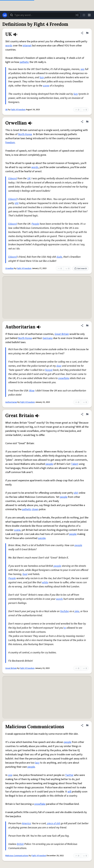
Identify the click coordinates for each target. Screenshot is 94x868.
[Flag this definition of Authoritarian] (87, 326)
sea (82, 69)
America (26, 823)
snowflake (64, 378)
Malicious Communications (17, 856)
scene (46, 86)
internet (27, 46)
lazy (42, 77)
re (65, 628)
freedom (10, 143)
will (69, 792)
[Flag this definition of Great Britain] (87, 414)
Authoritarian (11, 402)
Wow (32, 391)
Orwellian (9, 268)
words (9, 46)
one (10, 775)
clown (35, 509)
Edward (13, 178)
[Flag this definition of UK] (87, 33)
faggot (49, 370)
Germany (48, 338)
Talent (75, 464)
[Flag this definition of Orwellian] (87, 122)
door (59, 366)
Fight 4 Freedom (18, 110)
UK (7, 110)
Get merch (81, 269)
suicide (42, 538)
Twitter (69, 775)
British (20, 844)
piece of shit (54, 823)
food (25, 574)
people (49, 464)
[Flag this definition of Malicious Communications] (87, 725)
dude (59, 257)
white (45, 582)
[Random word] (77, 15)
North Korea (25, 134)
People (35, 224)
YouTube (64, 611)
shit (17, 203)
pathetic (24, 62)
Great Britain (62, 334)
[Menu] (89, 15)
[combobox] (44, 15)
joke (77, 611)
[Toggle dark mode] (84, 15)
